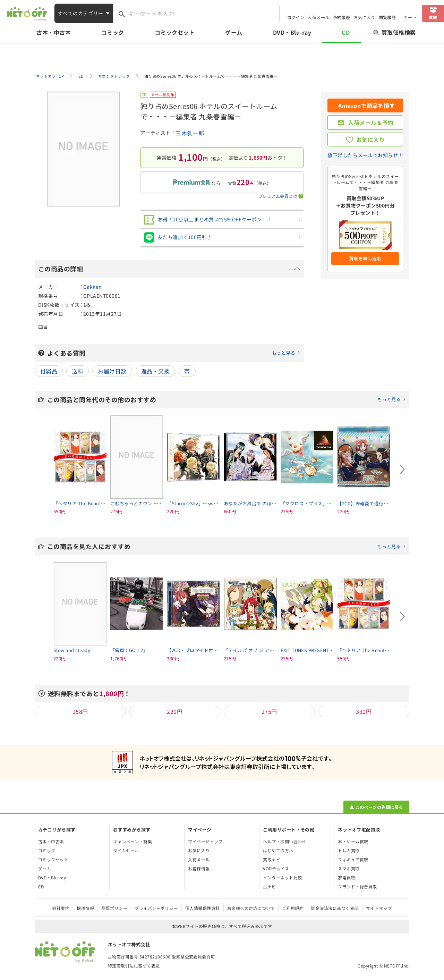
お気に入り (364, 17)
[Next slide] (402, 470)
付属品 (49, 371)
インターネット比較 (282, 877)
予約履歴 (342, 17)
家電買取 (347, 877)
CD (346, 32)
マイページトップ (205, 841)
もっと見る (284, 353)
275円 (269, 711)
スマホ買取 (349, 868)
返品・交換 (155, 371)
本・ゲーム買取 (353, 841)
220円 (175, 711)
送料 (78, 371)
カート (410, 17)
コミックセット (175, 32)
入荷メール (318, 17)
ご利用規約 (293, 908)
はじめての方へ (278, 850)
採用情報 (85, 908)
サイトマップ (379, 908)
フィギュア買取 (353, 859)
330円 (364, 711)
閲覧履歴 (387, 17)
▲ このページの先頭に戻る (376, 807)
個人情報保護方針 (203, 908)
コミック (113, 32)
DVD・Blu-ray (292, 32)
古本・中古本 (54, 32)
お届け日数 (112, 371)
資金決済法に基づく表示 (335, 908)
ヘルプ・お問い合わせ (285, 841)
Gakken (93, 287)
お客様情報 (199, 868)
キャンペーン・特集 (133, 841)
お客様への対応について (251, 908)
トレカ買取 (349, 850)
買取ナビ (272, 859)
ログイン (296, 17)
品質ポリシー (114, 908)
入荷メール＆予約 (371, 122)
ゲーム (234, 32)
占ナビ (269, 886)
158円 (80, 711)
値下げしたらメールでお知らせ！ (365, 155)
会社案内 (61, 908)
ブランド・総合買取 (357, 886)
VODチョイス (276, 868)
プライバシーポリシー (156, 908)
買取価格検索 (395, 32)
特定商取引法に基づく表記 (134, 966)
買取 (433, 17)
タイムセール (126, 850)
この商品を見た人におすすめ (227, 546)
